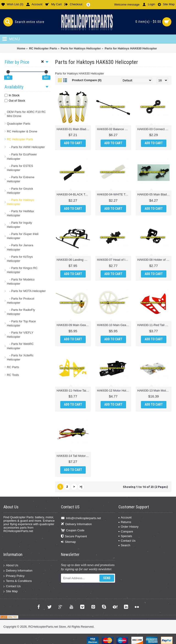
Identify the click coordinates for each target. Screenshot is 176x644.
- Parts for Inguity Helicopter (19, 225)
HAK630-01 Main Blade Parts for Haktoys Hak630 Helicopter (74, 129)
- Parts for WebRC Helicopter (20, 346)
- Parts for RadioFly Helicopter (21, 312)
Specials (125, 536)
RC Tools (13, 375)
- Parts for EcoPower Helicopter (22, 156)
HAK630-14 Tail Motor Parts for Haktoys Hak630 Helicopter (74, 456)
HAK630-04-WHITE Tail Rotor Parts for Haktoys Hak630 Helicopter (114, 194)
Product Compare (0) (87, 80)
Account (125, 517)
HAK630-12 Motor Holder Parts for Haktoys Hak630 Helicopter (114, 391)
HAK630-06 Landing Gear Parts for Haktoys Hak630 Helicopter (74, 260)
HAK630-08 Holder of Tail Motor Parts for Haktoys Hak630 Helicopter (154, 260)
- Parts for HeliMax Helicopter (20, 213)
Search (124, 545)
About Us (11, 565)
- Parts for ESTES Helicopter (20, 168)
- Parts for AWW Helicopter (26, 147)
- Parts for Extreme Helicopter (21, 179)
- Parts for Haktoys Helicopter (20, 202)
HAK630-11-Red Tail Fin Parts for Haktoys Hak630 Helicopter (154, 325)
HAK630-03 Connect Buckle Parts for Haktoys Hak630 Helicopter (154, 129)
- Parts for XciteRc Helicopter (20, 357)
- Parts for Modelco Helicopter (21, 282)
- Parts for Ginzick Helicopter (20, 191)
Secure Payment (74, 537)
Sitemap (68, 542)
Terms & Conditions (18, 581)
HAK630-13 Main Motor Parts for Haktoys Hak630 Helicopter (154, 391)
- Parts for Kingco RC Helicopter (22, 270)
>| (81, 487)
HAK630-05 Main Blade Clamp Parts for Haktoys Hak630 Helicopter (154, 194)
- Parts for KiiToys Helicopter (20, 259)
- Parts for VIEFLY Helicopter (20, 335)
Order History (128, 527)
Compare (126, 531)
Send (107, 578)
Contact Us (127, 541)
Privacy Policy (14, 576)
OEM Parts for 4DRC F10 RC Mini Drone (26, 114)
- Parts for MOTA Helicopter (26, 291)
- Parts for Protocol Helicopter (21, 301)
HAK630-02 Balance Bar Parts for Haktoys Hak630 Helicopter (114, 129)
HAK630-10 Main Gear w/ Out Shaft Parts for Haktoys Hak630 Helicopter (114, 325)
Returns (125, 522)
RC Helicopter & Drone (22, 131)
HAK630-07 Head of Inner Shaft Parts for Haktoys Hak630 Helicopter (114, 260)
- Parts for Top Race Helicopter (21, 323)
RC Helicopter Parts (20, 139)
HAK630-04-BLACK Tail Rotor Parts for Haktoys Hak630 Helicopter (74, 194)
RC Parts (13, 367)
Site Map (11, 591)
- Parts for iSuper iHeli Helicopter (23, 236)
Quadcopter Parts (19, 124)
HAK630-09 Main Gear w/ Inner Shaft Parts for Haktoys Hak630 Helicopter (74, 325)
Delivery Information (76, 524)
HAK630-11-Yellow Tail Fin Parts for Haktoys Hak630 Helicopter (74, 391)
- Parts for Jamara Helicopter (20, 247)
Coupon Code (73, 530)
